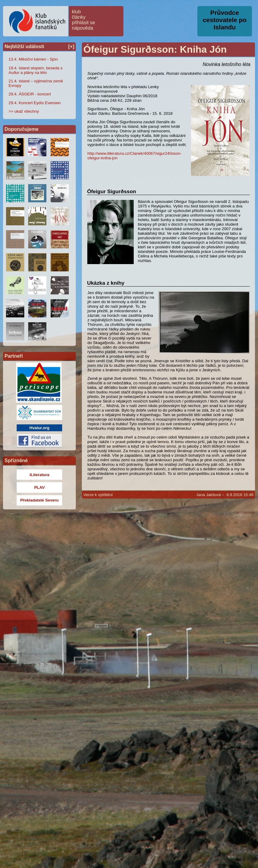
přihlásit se (83, 23)
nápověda (82, 28)
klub (76, 12)
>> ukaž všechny (24, 111)
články (79, 17)
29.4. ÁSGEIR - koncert (30, 94)
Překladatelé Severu (40, 500)
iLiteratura (39, 475)
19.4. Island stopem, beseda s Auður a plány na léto (35, 70)
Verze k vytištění (98, 495)
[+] (71, 46)
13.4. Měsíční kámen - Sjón (33, 59)
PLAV (40, 487)
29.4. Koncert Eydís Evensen (35, 103)
